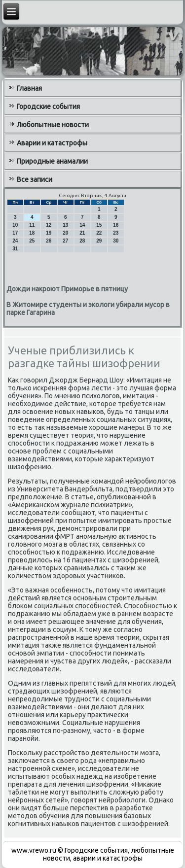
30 (116, 241)
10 (15, 225)
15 (99, 225)
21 (82, 233)
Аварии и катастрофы (52, 143)
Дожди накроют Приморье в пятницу (67, 289)
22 (99, 233)
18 (32, 233)
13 (65, 225)
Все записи (35, 179)
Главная (29, 88)
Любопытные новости (53, 125)
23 (116, 233)
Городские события (48, 106)
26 (49, 241)
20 (65, 233)
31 (15, 249)
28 (82, 241)
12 (49, 225)
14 (82, 225)
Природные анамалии (52, 161)
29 (99, 241)
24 (15, 241)
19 (49, 233)
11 (32, 225)
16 (116, 225)
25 (32, 241)
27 (65, 241)
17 (15, 233)
